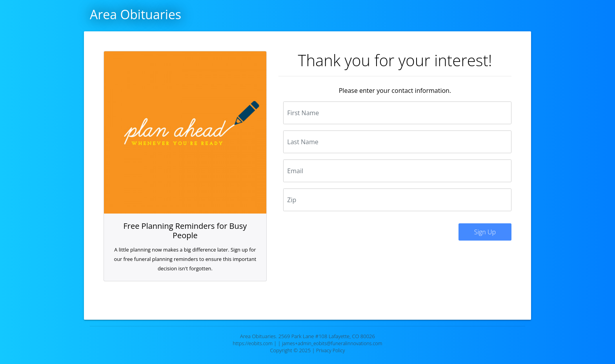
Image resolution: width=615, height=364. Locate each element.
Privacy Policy (331, 350)
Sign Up (485, 232)
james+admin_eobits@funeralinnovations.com (332, 343)
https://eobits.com (253, 343)
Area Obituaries (136, 14)
